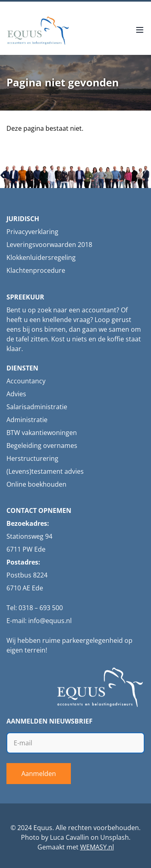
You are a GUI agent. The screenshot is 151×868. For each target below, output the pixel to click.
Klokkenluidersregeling (41, 257)
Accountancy (26, 381)
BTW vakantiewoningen (42, 433)
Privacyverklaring (32, 232)
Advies (16, 394)
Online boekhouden (36, 484)
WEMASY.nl (97, 847)
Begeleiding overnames (42, 446)
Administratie (27, 420)
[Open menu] (140, 31)
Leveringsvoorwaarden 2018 (49, 245)
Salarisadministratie (37, 407)
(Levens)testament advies (45, 471)
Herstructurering (32, 458)
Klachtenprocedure (36, 270)
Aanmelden (39, 774)
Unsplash (115, 837)
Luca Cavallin (69, 837)
